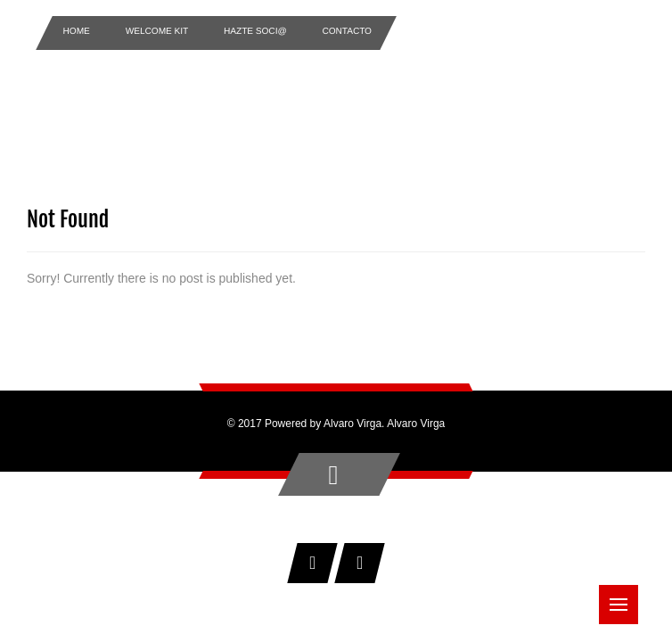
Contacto (348, 31)
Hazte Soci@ (255, 31)
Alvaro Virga (416, 424)
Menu (624, 596)
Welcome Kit (157, 31)
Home (77, 31)
